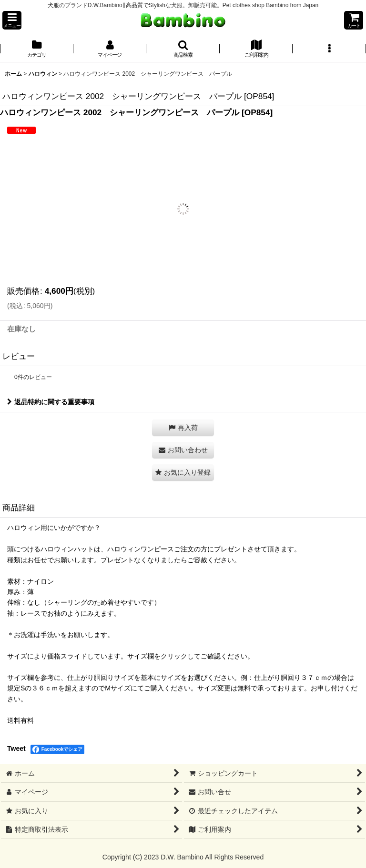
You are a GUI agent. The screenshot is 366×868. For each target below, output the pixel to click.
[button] (12, 20)
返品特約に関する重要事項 (51, 402)
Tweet (16, 748)
